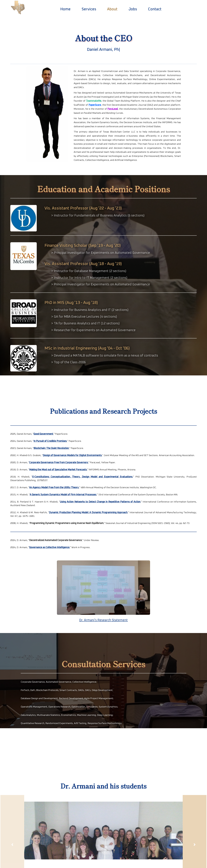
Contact (155, 9)
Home (65, 9)
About (113, 9)
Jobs (133, 9)
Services (89, 9)
